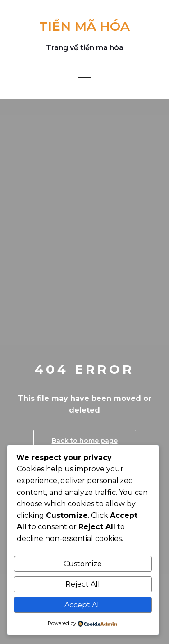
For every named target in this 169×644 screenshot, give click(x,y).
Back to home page (85, 441)
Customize (83, 564)
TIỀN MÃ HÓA (84, 26)
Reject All (83, 584)
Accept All (83, 605)
